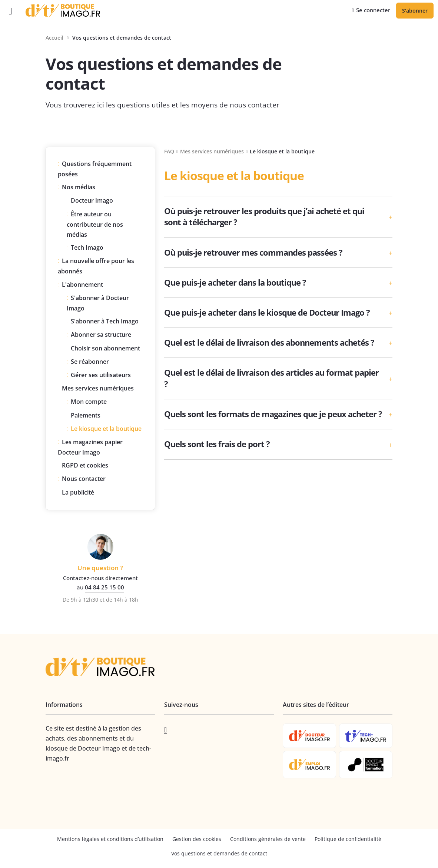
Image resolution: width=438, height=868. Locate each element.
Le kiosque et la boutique (106, 430)
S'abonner (415, 11)
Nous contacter (84, 480)
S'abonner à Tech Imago (105, 322)
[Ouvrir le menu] (11, 11)
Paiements (86, 416)
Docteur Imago (92, 202)
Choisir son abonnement (105, 349)
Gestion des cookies (197, 840)
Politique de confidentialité (348, 840)
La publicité (78, 493)
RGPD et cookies (85, 466)
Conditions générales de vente (268, 840)
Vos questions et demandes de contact (219, 854)
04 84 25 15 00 (104, 588)
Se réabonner (90, 363)
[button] (278, 218)
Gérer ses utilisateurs (101, 376)
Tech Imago (87, 249)
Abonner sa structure (101, 336)
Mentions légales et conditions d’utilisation (110, 840)
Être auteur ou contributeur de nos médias (95, 225)
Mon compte (89, 403)
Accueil (54, 39)
